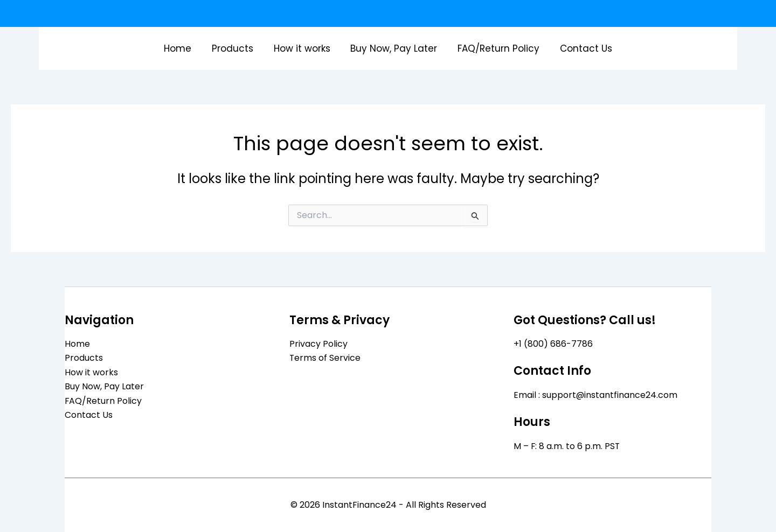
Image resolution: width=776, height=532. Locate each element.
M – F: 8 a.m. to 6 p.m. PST (567, 446)
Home (183, 48)
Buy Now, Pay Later (393, 48)
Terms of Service (325, 358)
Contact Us (581, 48)
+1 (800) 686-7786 (553, 344)
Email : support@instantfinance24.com (596, 395)
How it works (303, 48)
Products (236, 48)
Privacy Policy (318, 344)
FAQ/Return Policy (496, 48)
